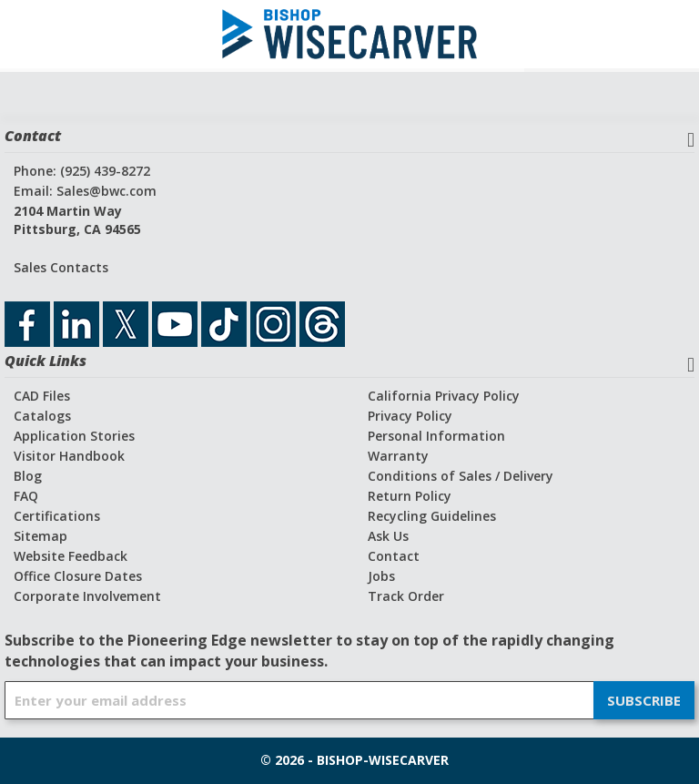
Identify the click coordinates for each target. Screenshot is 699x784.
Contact (394, 556)
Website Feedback (71, 556)
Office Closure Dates (78, 576)
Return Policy (410, 496)
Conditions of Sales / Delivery (461, 476)
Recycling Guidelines (432, 516)
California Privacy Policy (444, 396)
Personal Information (436, 436)
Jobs (381, 576)
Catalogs (42, 416)
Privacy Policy (410, 416)
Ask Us (388, 536)
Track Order (406, 596)
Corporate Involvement (87, 596)
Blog (28, 476)
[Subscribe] (644, 700)
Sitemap (41, 536)
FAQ (26, 496)
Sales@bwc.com (106, 191)
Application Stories (74, 436)
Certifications (57, 516)
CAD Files (42, 396)
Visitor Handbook (69, 456)
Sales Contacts (61, 267)
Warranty (398, 456)
